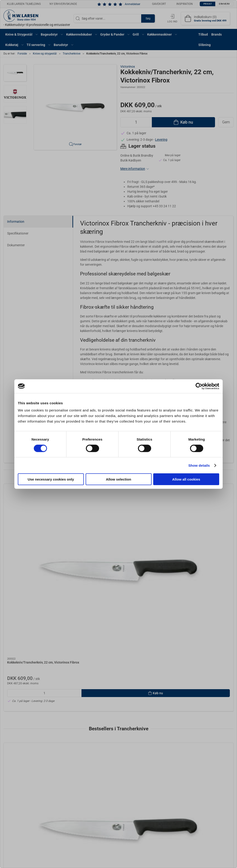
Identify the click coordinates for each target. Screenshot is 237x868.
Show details (199, 465)
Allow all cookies (186, 479)
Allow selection (118, 479)
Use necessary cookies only (51, 479)
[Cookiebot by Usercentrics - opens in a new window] (199, 386)
